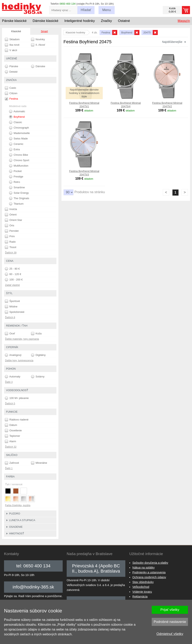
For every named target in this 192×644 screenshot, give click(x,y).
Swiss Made (18, 139)
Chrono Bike (19, 155)
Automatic (17, 111)
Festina (11, 99)
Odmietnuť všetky (170, 634)
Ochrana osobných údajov (149, 577)
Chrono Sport (19, 160)
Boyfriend (17, 117)
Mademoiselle (19, 133)
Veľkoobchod (141, 587)
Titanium (16, 204)
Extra (14, 149)
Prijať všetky (170, 610)
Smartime (17, 188)
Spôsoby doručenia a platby (150, 563)
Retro (15, 182)
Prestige (16, 177)
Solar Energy (19, 193)
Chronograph (19, 128)
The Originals (19, 198)
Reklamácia (140, 597)
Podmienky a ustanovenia (149, 572)
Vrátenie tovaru (142, 592)
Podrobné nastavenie (170, 622)
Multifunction (19, 166)
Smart (44, 31)
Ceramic (16, 144)
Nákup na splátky (143, 568)
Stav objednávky (143, 582)
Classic (16, 122)
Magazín (184, 21)
